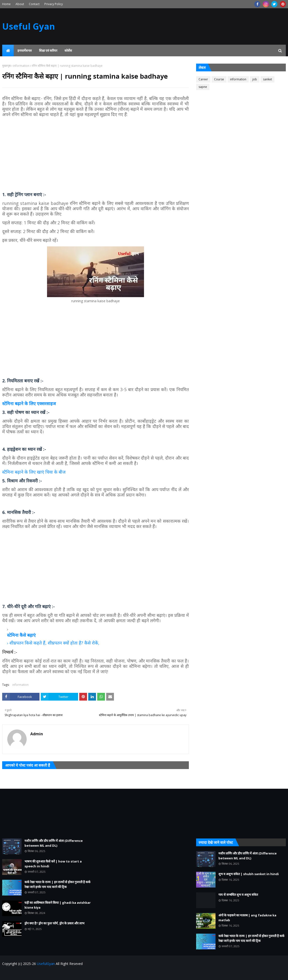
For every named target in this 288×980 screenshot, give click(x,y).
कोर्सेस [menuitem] (68, 50)
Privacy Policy (54, 4)
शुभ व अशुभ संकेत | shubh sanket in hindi (249, 874)
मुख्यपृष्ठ (6, 66)
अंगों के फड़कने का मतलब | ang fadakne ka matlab (247, 918)
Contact (34, 4)
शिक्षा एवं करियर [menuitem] (48, 50)
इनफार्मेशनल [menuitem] (25, 50)
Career (203, 79)
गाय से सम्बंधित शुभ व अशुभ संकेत (238, 895)
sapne (203, 87)
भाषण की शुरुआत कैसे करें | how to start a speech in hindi (53, 864)
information (21, 66)
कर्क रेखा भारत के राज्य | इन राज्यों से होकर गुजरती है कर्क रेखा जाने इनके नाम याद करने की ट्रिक (57, 884)
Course (219, 79)
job (255, 79)
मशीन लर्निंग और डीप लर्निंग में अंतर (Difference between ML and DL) (54, 843)
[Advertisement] (96, 155)
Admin (37, 734)
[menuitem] (8, 50)
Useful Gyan (29, 26)
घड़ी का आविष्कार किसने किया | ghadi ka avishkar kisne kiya (58, 905)
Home (6, 4)
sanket (268, 79)
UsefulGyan (46, 964)
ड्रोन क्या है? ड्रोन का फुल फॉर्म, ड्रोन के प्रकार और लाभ (54, 923)
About (20, 4)
